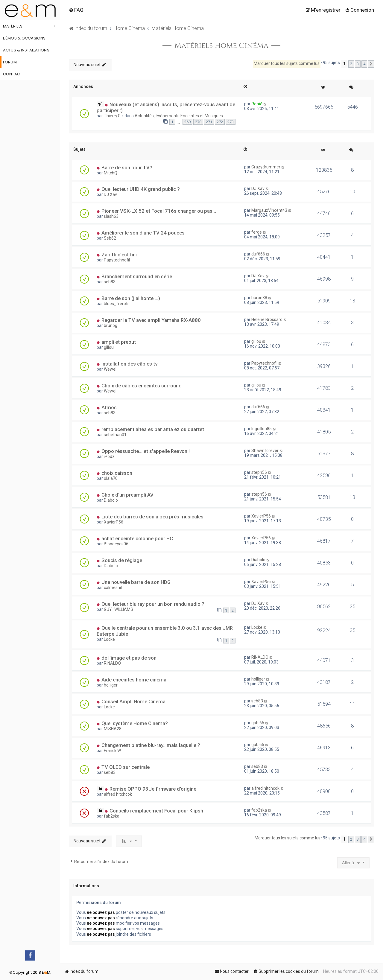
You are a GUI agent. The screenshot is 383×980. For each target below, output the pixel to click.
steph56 (259, 472)
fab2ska (112, 816)
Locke (109, 639)
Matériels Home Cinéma (221, 46)
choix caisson (117, 473)
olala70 (111, 478)
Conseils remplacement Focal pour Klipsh (156, 811)
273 (231, 122)
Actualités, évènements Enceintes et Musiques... (180, 116)
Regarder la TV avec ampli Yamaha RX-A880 (151, 320)
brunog (111, 325)
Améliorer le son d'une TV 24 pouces (143, 233)
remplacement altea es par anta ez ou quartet (153, 429)
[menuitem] (76, 10)
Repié (257, 104)
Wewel (110, 369)
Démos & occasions (24, 38)
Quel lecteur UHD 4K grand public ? (141, 189)
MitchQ (111, 173)
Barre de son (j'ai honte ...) (131, 298)
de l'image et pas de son (129, 658)
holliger (111, 685)
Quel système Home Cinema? (135, 723)
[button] (371, 64)
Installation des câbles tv (129, 364)
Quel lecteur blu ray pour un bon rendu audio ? (153, 604)
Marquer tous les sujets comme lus (287, 63)
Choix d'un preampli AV (127, 495)
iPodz (109, 456)
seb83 (110, 282)
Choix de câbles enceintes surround (142, 386)
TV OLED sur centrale (126, 767)
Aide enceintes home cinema (134, 680)
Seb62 (110, 238)
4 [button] (364, 64)
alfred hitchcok (118, 794)
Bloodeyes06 (116, 544)
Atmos (109, 407)
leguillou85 (262, 429)
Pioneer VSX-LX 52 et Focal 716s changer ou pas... (159, 211)
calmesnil (113, 588)
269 (187, 122)
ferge (257, 232)
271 (209, 122)
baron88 (259, 298)
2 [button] (351, 64)
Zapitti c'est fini (119, 255)
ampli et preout (119, 342)
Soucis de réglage (122, 560)
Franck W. (113, 751)
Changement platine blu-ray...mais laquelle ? (151, 745)
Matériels (13, 26)
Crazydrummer (266, 167)
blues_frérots (117, 304)
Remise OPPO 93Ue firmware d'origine (153, 789)
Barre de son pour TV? (127, 168)
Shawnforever (265, 451)
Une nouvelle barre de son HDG (136, 582)
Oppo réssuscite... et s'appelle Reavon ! (146, 451)
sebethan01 (115, 435)
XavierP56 (114, 522)
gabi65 (258, 723)
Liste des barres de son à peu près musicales (152, 517)
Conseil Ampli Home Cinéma (133, 701)
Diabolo (111, 500)
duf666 (258, 254)
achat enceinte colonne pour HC (137, 538)
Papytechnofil (117, 260)
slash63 (111, 216)
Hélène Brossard (267, 319)
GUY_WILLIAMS (118, 609)
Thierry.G (112, 116)
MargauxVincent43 (269, 210)
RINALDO (112, 663)
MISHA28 (113, 729)
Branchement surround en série (137, 276)
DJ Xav (110, 194)
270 (198, 122)
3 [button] (358, 64)
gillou (109, 347)
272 (220, 122)
